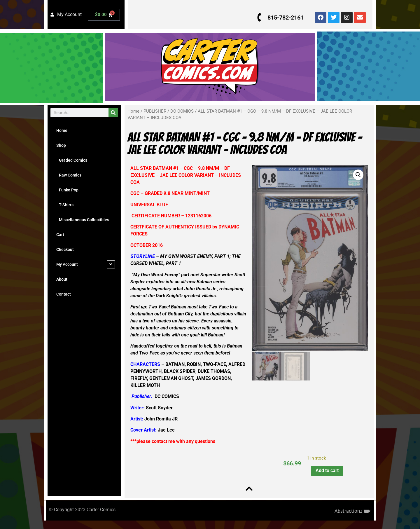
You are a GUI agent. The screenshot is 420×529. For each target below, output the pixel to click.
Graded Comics (72, 160)
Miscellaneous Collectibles (83, 220)
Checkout (65, 249)
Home (62, 130)
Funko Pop (67, 190)
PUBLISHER (155, 111)
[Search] (113, 113)
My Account (67, 264)
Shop (61, 145)
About (62, 279)
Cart (60, 235)
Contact (64, 294)
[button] (357, 175)
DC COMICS (182, 111)
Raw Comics (69, 175)
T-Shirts (65, 205)
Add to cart (326, 478)
